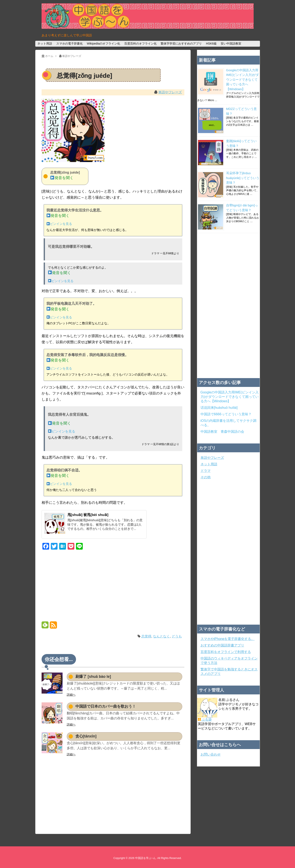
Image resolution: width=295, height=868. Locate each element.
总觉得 (146, 636)
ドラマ (206, 471)
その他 (206, 477)
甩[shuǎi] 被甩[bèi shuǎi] (88, 515)
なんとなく (161, 636)
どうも (177, 636)
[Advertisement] (113, 586)
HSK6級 (211, 44)
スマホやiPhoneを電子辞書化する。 (228, 639)
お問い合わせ (211, 754)
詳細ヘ (71, 695)
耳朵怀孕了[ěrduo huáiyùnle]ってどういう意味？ (243, 178)
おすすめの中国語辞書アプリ (222, 645)
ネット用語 (45, 44)
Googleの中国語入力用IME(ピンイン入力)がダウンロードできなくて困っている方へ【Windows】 (243, 80)
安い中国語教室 (231, 44)
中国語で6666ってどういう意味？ (226, 414)
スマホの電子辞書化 (69, 44)
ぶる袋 (207, 720)
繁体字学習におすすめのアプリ (181, 44)
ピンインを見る (59, 224)
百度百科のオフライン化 (140, 44)
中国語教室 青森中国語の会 (222, 432)
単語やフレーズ (170, 92)
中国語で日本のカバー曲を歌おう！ (106, 706)
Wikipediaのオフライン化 (103, 44)
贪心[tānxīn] (86, 736)
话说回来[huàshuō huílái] (219, 408)
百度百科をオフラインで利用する (226, 652)
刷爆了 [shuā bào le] (93, 677)
